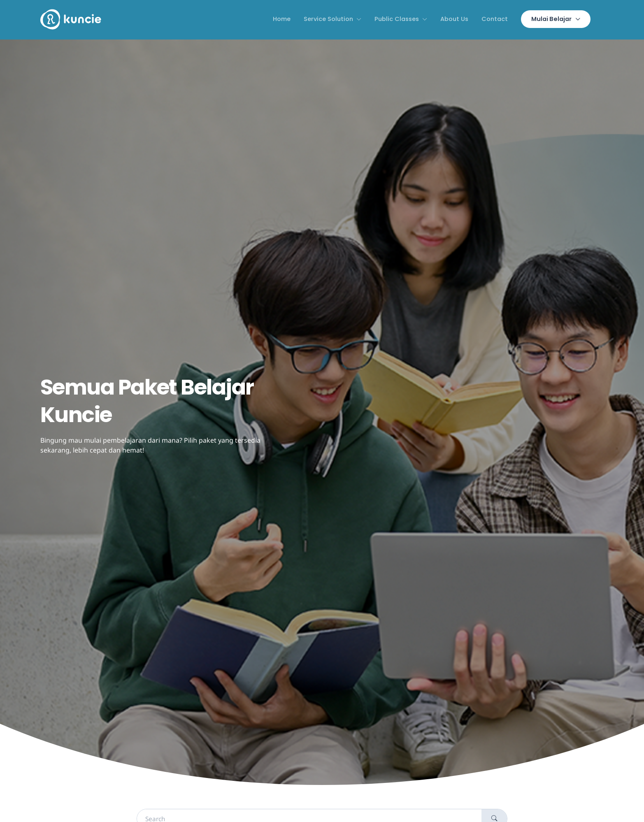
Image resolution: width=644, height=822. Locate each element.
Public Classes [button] (397, 19)
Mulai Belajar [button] (551, 19)
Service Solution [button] (328, 19)
